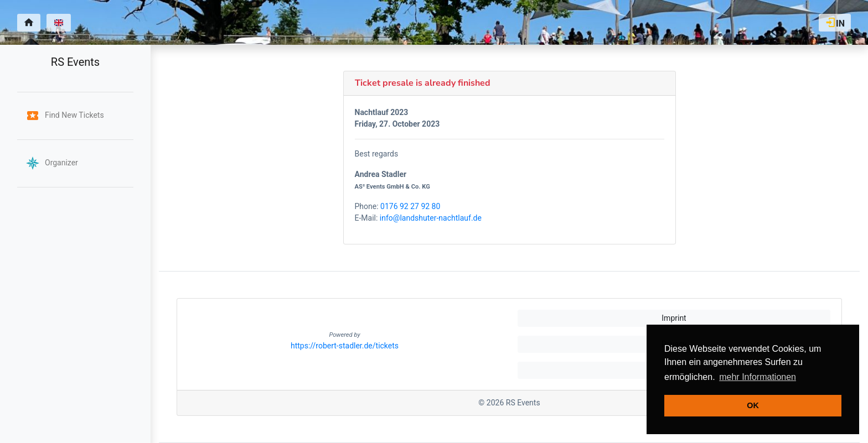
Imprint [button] (674, 318)
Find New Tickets (65, 115)
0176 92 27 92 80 (410, 206)
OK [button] (753, 405)
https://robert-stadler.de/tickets (345, 346)
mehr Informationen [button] (758, 377)
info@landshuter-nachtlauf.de (431, 218)
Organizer (52, 163)
